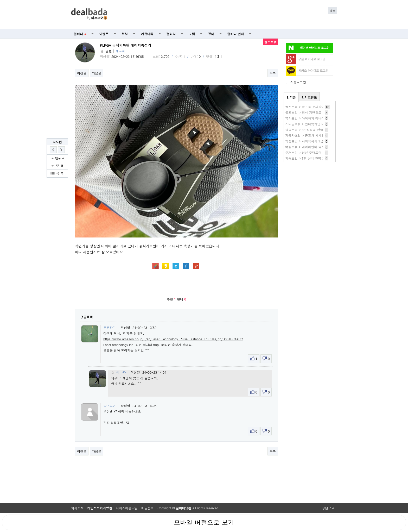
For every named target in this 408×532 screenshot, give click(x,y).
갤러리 (171, 34)
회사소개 (77, 508)
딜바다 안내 (236, 34)
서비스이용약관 (127, 508)
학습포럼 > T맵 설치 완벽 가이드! (309, 158)
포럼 (192, 34)
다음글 (97, 73)
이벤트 (104, 34)
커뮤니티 (147, 34)
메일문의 (148, 508)
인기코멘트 (309, 97)
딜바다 (80, 34)
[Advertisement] (225, 15)
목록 (273, 73)
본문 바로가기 (0, 0)
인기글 (291, 97)
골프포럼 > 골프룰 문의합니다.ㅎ (309, 107)
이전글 (82, 73)
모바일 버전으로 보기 (204, 522)
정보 (125, 34)
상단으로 (328, 508)
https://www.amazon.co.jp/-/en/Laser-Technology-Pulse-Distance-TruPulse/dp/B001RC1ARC (173, 339)
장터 (211, 34)
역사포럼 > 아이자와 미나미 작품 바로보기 (315, 118)
